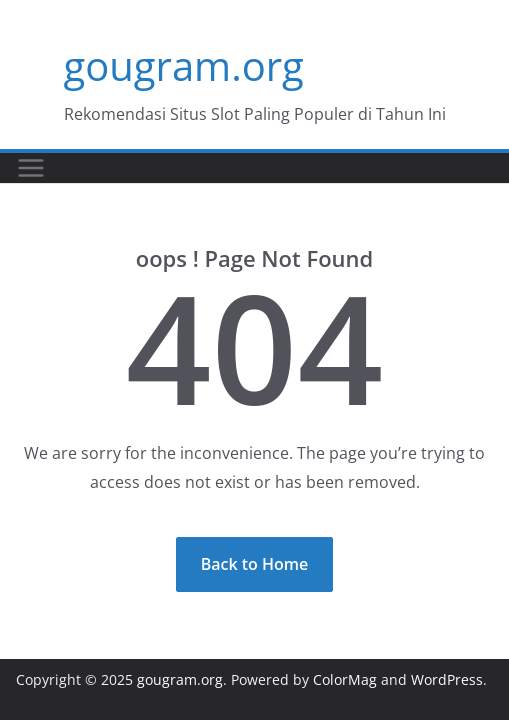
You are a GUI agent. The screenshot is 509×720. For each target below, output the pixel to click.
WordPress (447, 679)
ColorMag (345, 679)
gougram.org (184, 65)
